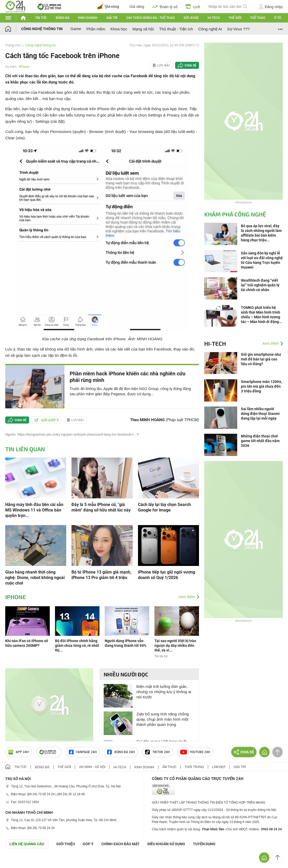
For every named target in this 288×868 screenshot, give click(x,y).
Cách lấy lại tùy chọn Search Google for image (164, 507)
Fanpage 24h (83, 752)
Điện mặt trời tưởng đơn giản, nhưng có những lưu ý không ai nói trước (164, 692)
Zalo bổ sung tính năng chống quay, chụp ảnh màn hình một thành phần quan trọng (163, 719)
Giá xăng (137, 7)
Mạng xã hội (143, 29)
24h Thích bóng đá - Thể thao (150, 18)
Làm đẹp (219, 767)
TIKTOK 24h (157, 752)
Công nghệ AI (210, 29)
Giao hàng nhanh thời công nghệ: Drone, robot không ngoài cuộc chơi (35, 578)
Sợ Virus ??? (239, 29)
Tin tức (41, 18)
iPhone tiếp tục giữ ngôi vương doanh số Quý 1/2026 (167, 575)
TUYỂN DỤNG (204, 844)
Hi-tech (214, 18)
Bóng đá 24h (121, 752)
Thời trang (194, 767)
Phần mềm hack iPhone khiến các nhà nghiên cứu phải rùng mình (128, 377)
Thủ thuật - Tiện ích (176, 29)
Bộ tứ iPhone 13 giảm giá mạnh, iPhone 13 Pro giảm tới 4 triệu (101, 575)
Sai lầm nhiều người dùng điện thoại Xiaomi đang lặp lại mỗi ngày (260, 414)
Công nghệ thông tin (42, 29)
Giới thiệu (66, 844)
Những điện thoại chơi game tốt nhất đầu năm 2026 (260, 441)
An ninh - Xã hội (92, 767)
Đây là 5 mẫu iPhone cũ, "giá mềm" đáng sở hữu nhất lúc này (101, 507)
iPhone (24, 67)
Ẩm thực (170, 767)
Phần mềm (96, 29)
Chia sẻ (190, 65)
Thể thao (258, 18)
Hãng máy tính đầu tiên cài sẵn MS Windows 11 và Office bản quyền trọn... (34, 510)
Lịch (193, 7)
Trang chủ (13, 45)
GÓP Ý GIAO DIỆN (15, 861)
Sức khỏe (191, 18)
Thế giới (235, 18)
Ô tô (278, 18)
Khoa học (119, 29)
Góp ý (88, 844)
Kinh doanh (88, 18)
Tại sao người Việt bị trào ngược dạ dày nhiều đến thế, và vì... (175, 646)
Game (76, 29)
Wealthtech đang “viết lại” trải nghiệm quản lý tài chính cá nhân (260, 285)
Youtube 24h (195, 752)
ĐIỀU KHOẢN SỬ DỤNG (166, 844)
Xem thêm (187, 597)
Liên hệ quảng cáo (27, 844)
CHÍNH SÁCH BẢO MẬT (120, 844)
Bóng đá (63, 18)
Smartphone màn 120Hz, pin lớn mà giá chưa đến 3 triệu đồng (261, 386)
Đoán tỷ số (165, 7)
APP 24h (19, 752)
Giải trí (112, 18)
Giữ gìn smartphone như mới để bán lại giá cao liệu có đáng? (261, 359)
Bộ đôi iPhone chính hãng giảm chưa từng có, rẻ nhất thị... (77, 646)
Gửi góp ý (47, 420)
